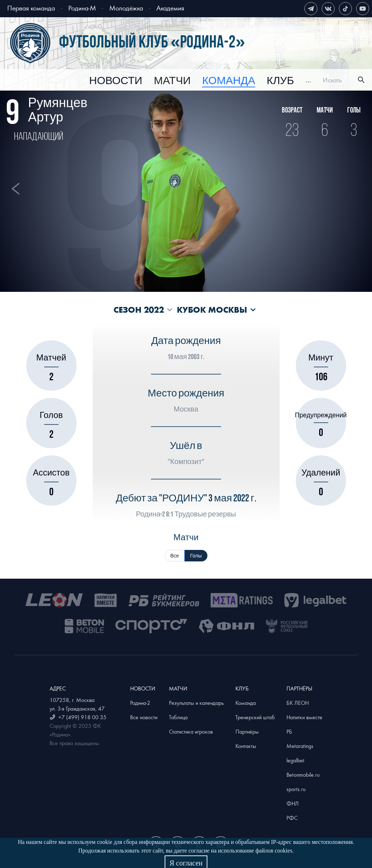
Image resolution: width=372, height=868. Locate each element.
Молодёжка (126, 8)
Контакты (246, 746)
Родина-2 (140, 703)
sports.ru (296, 789)
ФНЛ (293, 803)
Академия (170, 8)
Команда (246, 703)
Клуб (280, 81)
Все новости (144, 717)
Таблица (178, 717)
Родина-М (82, 8)
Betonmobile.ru (303, 775)
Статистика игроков (191, 731)
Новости (116, 81)
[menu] (200, 80)
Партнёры (247, 731)
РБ (289, 731)
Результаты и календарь (196, 703)
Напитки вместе (304, 717)
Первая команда (31, 8)
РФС (292, 818)
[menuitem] (116, 81)
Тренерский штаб (255, 717)
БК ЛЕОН (298, 703)
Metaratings (300, 746)
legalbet (295, 760)
